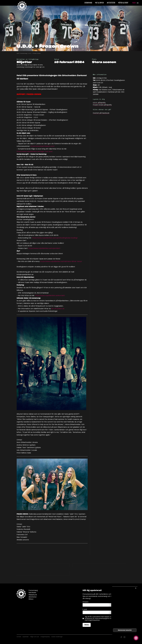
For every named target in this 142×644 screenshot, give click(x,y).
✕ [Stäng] (136, 588)
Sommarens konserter (125, 630)
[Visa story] (136, 638)
